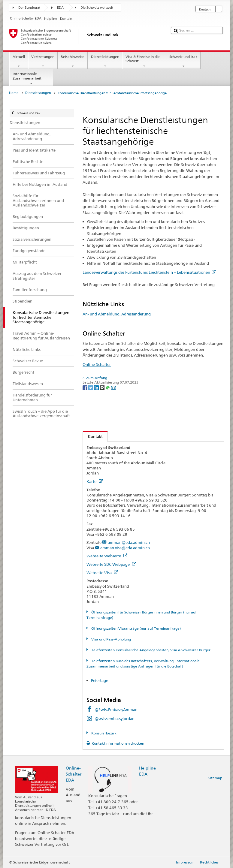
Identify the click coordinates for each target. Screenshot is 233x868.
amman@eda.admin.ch (129, 542)
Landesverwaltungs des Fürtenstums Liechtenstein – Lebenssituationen (149, 272)
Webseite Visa (102, 573)
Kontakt (93, 436)
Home (14, 93)
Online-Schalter (97, 364)
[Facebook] (85, 387)
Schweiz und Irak (183, 62)
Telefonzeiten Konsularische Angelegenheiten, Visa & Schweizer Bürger (150, 650)
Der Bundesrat (29, 8)
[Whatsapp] (108, 387)
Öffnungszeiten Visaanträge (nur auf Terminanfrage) (136, 628)
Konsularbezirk (103, 733)
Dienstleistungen (105, 62)
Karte (95, 481)
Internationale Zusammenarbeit (31, 79)
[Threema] (103, 387)
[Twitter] (91, 387)
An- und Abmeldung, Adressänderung (117, 314)
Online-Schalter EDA (74, 774)
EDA (60, 8)
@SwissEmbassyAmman (116, 710)
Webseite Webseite (107, 556)
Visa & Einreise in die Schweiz (144, 62)
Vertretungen (43, 62)
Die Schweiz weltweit (97, 8)
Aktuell (19, 62)
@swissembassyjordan (115, 719)
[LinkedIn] (97, 387)
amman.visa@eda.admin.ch (125, 548)
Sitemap (215, 778)
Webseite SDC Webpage (111, 564)
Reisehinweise (73, 62)
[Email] (113, 387)
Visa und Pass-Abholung (111, 639)
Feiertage (100, 680)
